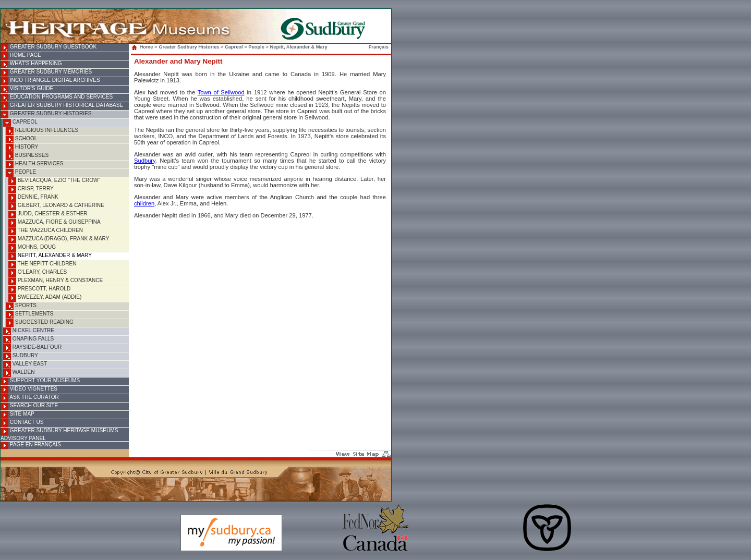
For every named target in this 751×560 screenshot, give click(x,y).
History (22, 148)
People (21, 173)
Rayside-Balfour (32, 348)
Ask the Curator (30, 398)
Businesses (27, 156)
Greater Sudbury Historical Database (62, 106)
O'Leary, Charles (38, 273)
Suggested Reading (40, 323)
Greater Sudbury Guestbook (49, 48)
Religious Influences (42, 131)
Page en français (31, 446)
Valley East (25, 365)
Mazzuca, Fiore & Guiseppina (54, 223)
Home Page (21, 56)
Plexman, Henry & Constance (56, 281)
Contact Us (22, 423)
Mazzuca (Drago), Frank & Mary (59, 240)
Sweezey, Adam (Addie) (45, 298)
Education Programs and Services (57, 98)
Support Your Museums (40, 381)
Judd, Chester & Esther (48, 215)
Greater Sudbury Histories (46, 114)
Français (379, 47)
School (21, 139)
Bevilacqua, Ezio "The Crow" (54, 181)
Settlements (29, 315)
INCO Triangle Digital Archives (50, 81)
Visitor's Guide (27, 89)
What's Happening (31, 64)
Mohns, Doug (32, 248)
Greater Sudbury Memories (46, 73)
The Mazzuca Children (46, 231)
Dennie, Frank (33, 198)
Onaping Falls (28, 340)
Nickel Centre (29, 331)
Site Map (17, 415)
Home (143, 47)
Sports (21, 306)
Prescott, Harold (39, 290)
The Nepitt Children (43, 265)
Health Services (34, 165)
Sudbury (21, 356)
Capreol (20, 123)
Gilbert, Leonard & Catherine (56, 206)
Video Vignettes (29, 390)
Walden (19, 373)
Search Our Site (29, 406)
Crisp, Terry (31, 190)
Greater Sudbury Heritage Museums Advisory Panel (59, 434)
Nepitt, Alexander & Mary (50, 256)
